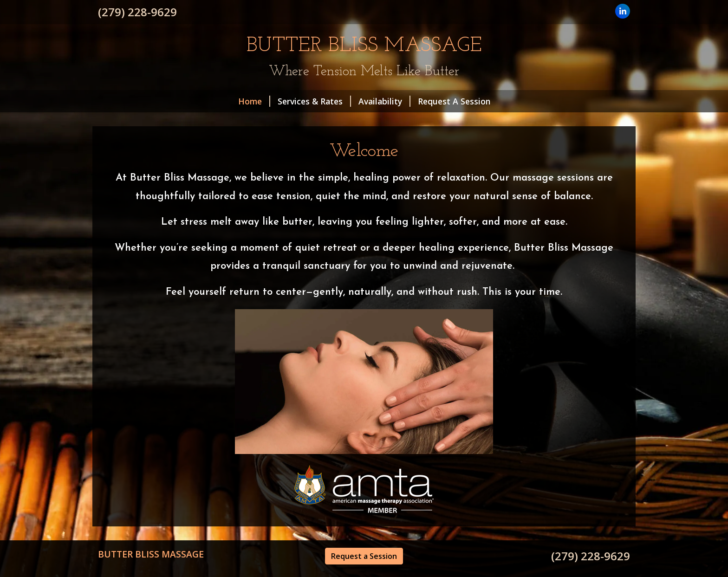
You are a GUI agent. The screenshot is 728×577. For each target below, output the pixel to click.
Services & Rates (314, 101)
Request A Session (454, 101)
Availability (384, 101)
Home (254, 101)
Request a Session (364, 556)
